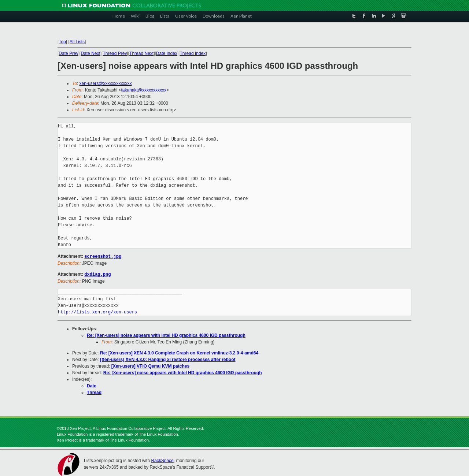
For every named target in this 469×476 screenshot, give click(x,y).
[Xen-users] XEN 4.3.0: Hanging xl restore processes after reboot (168, 359)
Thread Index (193, 53)
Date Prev (68, 53)
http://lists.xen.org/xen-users (97, 311)
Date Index (167, 53)
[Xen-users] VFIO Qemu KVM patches (150, 365)
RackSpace (162, 460)
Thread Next (141, 53)
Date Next (90, 53)
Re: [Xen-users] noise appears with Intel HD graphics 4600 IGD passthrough (166, 335)
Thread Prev (115, 53)
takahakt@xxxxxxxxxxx (144, 90)
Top (62, 42)
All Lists (77, 42)
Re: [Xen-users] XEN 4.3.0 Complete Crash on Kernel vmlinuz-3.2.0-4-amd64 (179, 352)
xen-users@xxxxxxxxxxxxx (106, 83)
